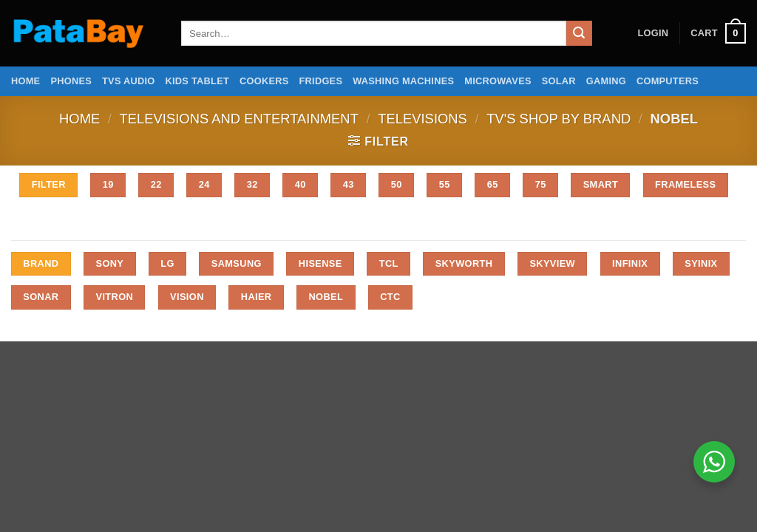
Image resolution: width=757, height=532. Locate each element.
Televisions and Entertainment (239, 119)
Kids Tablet (197, 81)
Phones (71, 81)
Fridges (321, 81)
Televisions (422, 119)
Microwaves (498, 81)
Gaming (606, 81)
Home (26, 81)
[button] (653, 33)
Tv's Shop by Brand (559, 119)
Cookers (264, 81)
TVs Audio (129, 81)
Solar (559, 81)
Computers (668, 81)
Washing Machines (403, 81)
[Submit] (579, 33)
